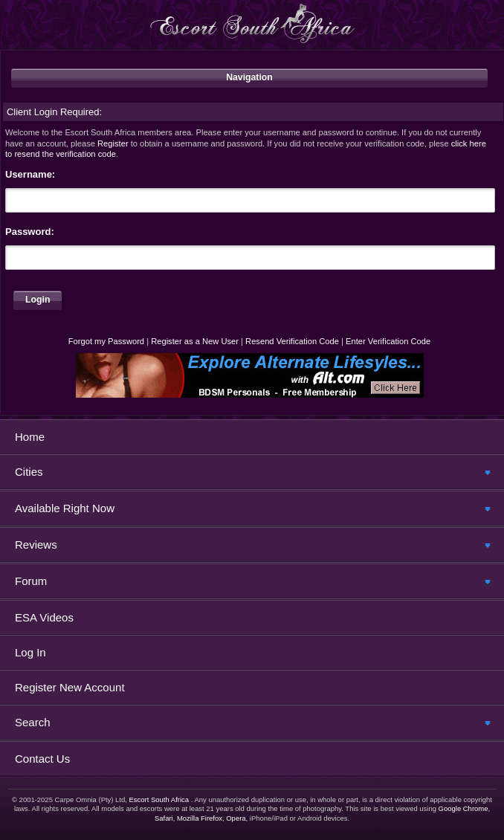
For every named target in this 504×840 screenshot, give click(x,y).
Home (30, 437)
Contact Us (42, 759)
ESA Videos (44, 617)
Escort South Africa (159, 799)
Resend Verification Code (292, 341)
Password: (30, 232)
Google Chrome (463, 808)
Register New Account (70, 687)
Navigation (249, 77)
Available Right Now (65, 508)
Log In (30, 652)
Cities (29, 472)
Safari (164, 818)
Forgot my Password (106, 341)
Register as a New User (195, 341)
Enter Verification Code (388, 341)
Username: (30, 174)
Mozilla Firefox (200, 818)
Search (33, 722)
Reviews (36, 545)
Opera (236, 818)
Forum (31, 581)
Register (113, 143)
